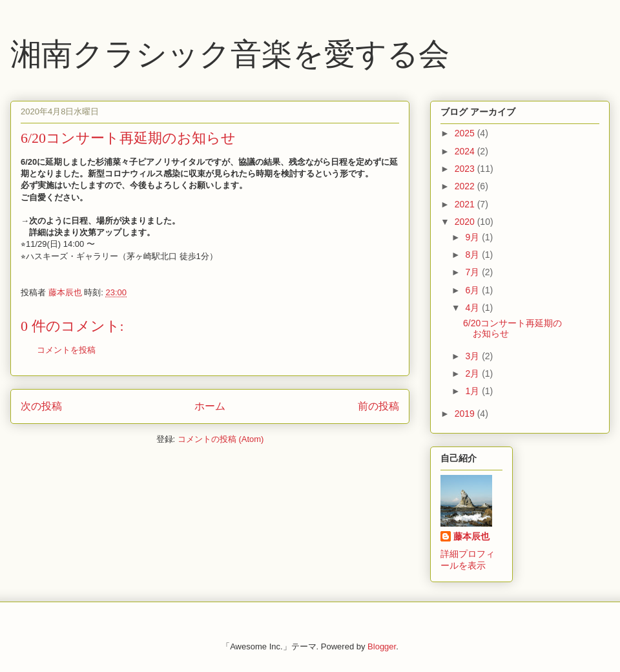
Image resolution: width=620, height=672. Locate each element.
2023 (466, 169)
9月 (473, 237)
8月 (473, 255)
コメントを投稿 (66, 350)
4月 (473, 308)
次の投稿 (41, 406)
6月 (473, 290)
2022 (466, 186)
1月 (473, 391)
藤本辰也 (471, 536)
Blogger (382, 646)
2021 (466, 204)
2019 (466, 414)
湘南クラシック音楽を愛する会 (230, 54)
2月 (473, 373)
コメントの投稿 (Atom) (221, 439)
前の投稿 (378, 406)
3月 (473, 356)
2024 (466, 151)
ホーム (210, 406)
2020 (466, 222)
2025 (466, 133)
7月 (473, 272)
